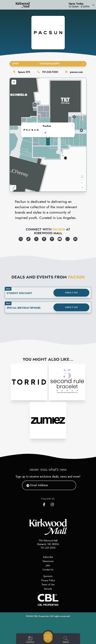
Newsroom (48, 561)
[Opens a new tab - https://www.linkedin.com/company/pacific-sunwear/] (75, 239)
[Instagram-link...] (29, 382)
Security (48, 589)
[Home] (25, 5)
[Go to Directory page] (30, 640)
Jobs (48, 565)
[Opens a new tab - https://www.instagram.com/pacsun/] (21, 239)
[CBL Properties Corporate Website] (48, 600)
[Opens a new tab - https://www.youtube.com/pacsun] (60, 239)
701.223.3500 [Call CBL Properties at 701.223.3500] (48, 548)
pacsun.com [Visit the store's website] (76, 72)
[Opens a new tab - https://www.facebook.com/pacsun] (44, 239)
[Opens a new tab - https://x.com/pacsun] (36, 239)
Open (48, 64)
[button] (81, 5)
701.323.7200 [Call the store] (50, 72)
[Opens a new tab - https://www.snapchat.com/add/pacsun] (68, 239)
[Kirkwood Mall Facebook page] (45, 504)
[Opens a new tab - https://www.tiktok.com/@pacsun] (28, 239)
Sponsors (48, 576)
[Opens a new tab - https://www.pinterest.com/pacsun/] (52, 239)
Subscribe (48, 557)
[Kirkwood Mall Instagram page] (53, 504)
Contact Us (48, 570)
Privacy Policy (48, 580)
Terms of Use (48, 585)
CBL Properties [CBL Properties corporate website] (41, 616)
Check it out (71, 293)
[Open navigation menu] (48, 637)
